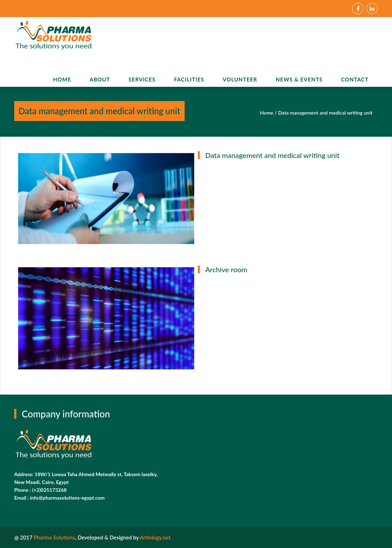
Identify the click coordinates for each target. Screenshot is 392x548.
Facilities (189, 79)
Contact (355, 79)
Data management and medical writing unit (325, 113)
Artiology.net (155, 537)
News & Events (299, 79)
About (100, 79)
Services (142, 79)
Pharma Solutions (54, 537)
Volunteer (240, 79)
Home (62, 79)
